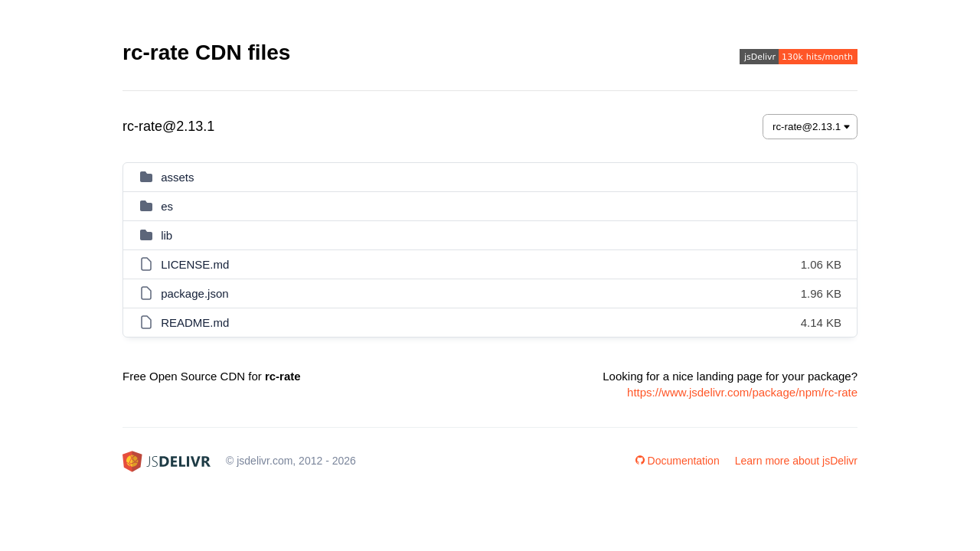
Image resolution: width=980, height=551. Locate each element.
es (167, 206)
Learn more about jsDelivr (796, 461)
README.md (195, 323)
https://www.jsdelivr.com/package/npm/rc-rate (742, 392)
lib (167, 235)
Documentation (678, 461)
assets (177, 177)
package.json (194, 293)
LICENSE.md (195, 264)
